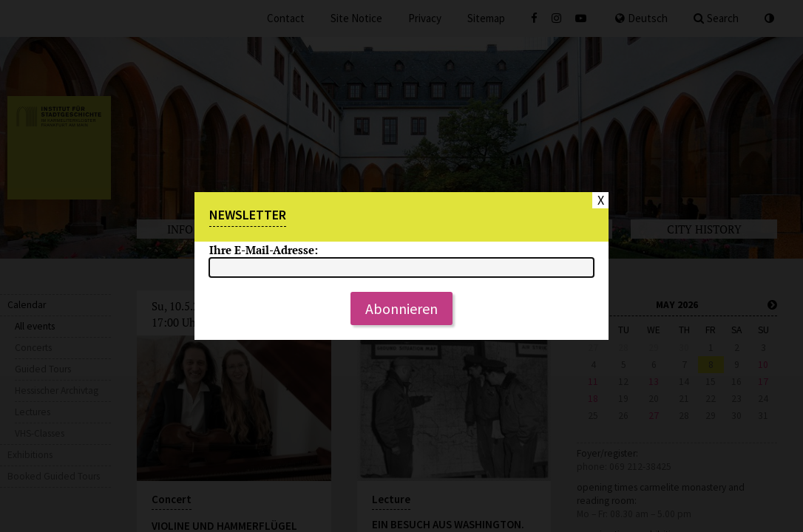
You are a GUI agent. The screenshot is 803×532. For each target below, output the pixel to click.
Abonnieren (402, 308)
